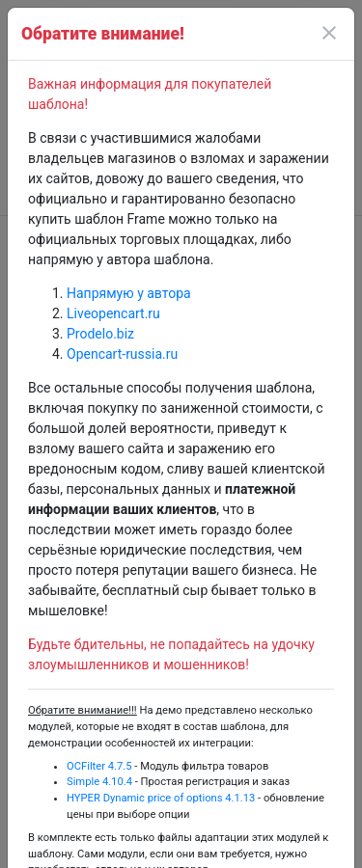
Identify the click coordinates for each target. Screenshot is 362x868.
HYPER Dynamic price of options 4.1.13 (161, 798)
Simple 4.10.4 (99, 782)
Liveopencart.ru (113, 313)
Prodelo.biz (100, 334)
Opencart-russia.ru (122, 354)
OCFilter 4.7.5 (99, 766)
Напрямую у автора (129, 293)
